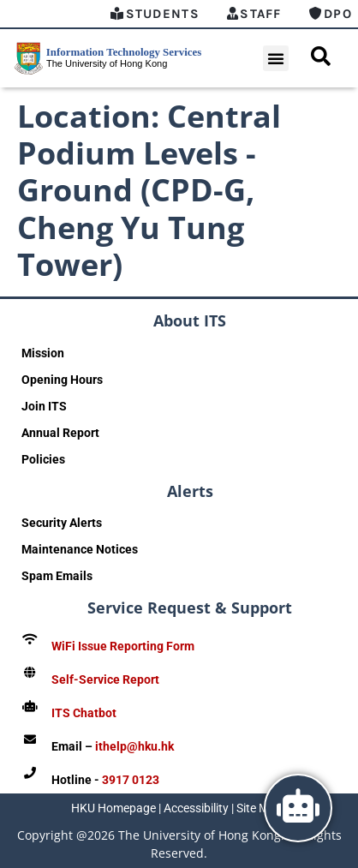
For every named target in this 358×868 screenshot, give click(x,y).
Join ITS (44, 406)
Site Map (260, 808)
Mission (43, 353)
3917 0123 (131, 780)
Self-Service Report (105, 679)
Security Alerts (62, 523)
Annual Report (60, 433)
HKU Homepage (113, 808)
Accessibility (196, 808)
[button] (276, 58)
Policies (43, 459)
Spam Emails (57, 576)
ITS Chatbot (84, 713)
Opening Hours (62, 380)
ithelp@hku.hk (134, 746)
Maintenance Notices (80, 549)
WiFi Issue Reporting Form (123, 646)
